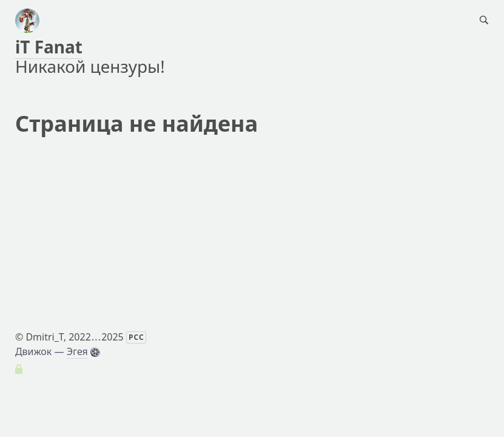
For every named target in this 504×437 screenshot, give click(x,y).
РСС (136, 337)
